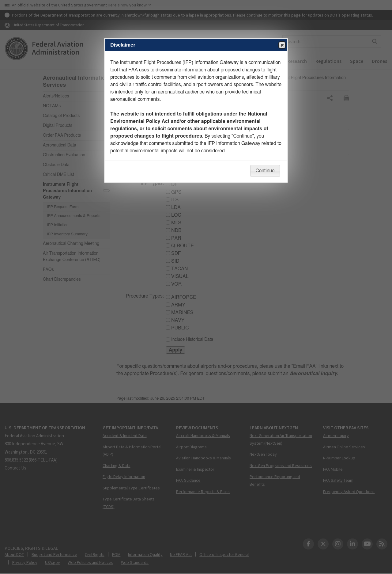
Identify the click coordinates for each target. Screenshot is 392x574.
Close (282, 45)
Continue (265, 171)
